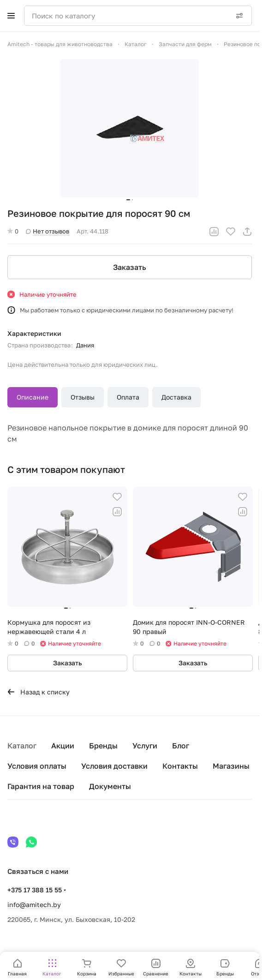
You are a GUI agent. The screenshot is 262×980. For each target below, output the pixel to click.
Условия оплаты (37, 766)
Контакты (180, 766)
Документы (110, 786)
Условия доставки (114, 766)
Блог (181, 746)
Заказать (130, 267)
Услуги (145, 746)
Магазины (231, 766)
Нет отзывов (48, 231)
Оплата (128, 397)
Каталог (22, 746)
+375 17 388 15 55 (35, 890)
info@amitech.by (34, 905)
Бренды (103, 746)
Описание (33, 397)
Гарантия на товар (41, 786)
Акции (63, 746)
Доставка (176, 397)
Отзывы (83, 397)
